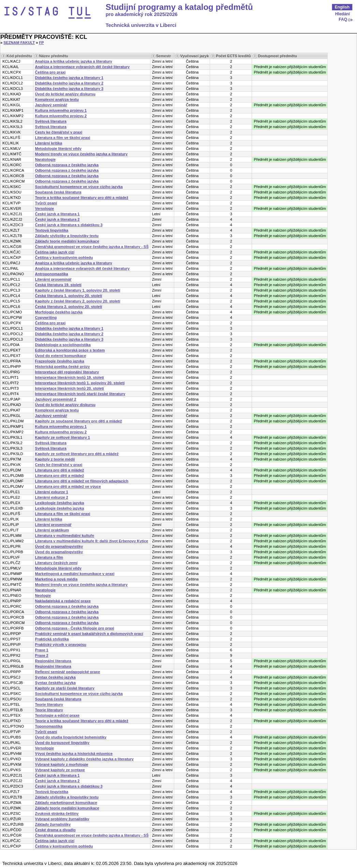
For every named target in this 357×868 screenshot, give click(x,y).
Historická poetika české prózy (63, 367)
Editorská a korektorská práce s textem (70, 350)
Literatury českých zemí (56, 563)
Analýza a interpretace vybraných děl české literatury (83, 67)
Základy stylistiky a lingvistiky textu (67, 236)
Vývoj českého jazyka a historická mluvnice (74, 754)
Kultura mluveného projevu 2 (61, 116)
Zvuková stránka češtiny (57, 813)
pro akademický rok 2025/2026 (142, 14)
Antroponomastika (52, 274)
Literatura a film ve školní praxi (63, 138)
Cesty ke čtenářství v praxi (59, 132)
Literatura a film (49, 557)
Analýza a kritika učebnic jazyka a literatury (74, 61)
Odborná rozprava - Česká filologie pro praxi (75, 628)
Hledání (343, 14)
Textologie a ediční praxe (57, 715)
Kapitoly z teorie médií (55, 459)
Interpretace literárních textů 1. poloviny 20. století (80, 383)
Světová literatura (51, 121)
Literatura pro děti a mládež (60, 470)
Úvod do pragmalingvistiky (59, 546)
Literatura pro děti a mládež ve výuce (68, 486)
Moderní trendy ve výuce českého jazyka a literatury (81, 154)
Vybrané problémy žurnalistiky (62, 819)
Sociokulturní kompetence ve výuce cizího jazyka (79, 187)
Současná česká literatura (58, 192)
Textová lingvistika (52, 230)
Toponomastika (49, 726)
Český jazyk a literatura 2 (57, 219)
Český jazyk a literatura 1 (57, 214)
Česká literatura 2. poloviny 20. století (69, 307)
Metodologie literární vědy (58, 149)
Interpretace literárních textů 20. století (70, 388)
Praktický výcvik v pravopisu (61, 645)
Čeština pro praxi (50, 72)
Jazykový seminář (51, 105)
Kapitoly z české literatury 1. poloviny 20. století (78, 290)
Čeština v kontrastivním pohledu (64, 258)
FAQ (343, 19)
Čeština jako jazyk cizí (55, 252)
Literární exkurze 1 (52, 492)
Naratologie (46, 159)
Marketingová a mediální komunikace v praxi (75, 574)
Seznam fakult (19, 43)
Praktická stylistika (52, 639)
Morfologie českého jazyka (59, 312)
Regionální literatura (53, 661)
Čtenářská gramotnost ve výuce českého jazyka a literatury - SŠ (92, 247)
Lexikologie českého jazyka (60, 503)
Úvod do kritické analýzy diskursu (65, 94)
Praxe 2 (42, 655)
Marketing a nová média (56, 579)
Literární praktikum (52, 530)
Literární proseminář (53, 279)
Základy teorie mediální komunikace (67, 241)
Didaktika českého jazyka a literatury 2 (69, 83)
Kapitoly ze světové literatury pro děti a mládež (77, 454)
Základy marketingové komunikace (66, 803)
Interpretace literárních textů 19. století (70, 377)
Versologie (45, 208)
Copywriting (46, 317)
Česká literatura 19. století (58, 285)
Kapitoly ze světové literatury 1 (63, 437)
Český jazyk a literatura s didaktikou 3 (69, 225)
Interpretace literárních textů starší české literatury (80, 394)
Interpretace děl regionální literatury (67, 372)
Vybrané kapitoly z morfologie (62, 764)
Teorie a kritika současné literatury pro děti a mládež (82, 198)
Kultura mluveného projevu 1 (61, 110)
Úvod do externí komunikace (61, 356)
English (342, 7)
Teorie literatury (49, 704)
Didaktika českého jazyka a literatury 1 (69, 78)
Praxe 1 (42, 650)
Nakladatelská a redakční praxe (63, 601)
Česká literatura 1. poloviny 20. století (69, 296)
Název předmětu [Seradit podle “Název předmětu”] (54, 56)
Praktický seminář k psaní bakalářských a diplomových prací (89, 634)
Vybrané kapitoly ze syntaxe (60, 770)
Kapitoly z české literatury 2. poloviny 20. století (78, 301)
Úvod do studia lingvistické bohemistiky (71, 737)
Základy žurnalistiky (53, 824)
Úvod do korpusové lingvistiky (62, 743)
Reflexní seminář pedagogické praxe (68, 672)
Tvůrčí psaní (46, 203)
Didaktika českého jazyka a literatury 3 (69, 89)
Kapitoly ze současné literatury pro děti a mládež (79, 421)
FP (42, 43)
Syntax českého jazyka (55, 677)
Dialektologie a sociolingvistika (63, 345)
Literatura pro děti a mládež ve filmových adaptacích (82, 481)
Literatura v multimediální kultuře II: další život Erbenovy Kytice (92, 541)
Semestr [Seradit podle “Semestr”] (163, 56)
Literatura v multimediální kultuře (65, 536)
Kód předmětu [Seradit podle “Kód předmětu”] (19, 56)
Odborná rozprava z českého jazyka (67, 165)
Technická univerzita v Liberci (141, 25)
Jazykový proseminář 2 (56, 399)
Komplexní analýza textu (57, 99)
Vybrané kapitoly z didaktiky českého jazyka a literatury (84, 759)
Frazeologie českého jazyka (60, 361)
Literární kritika (49, 143)
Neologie (43, 595)
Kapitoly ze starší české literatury (65, 688)
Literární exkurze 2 (52, 497)
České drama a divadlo (55, 830)
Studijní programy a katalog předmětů (179, 7)
